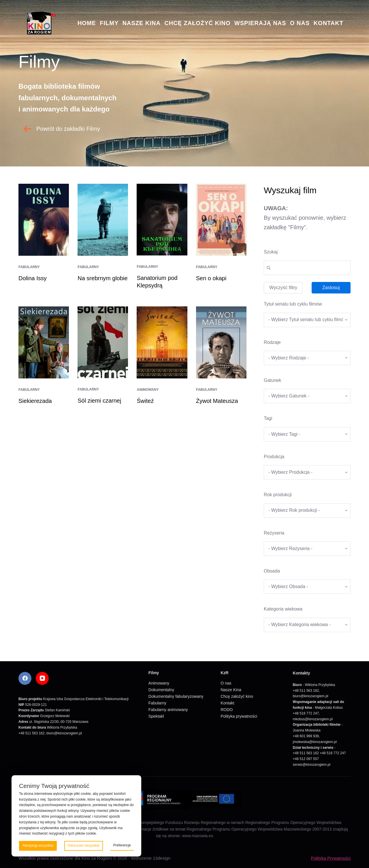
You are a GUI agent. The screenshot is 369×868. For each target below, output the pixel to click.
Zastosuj (331, 288)
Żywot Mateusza (217, 401)
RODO (227, 710)
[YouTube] (42, 678)
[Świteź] (162, 342)
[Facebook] (25, 678)
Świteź (145, 401)
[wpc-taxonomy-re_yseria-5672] (307, 549)
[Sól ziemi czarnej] (103, 342)
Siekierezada (35, 401)
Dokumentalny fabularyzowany (176, 696)
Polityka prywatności (239, 716)
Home (87, 23)
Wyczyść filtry (283, 288)
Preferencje (122, 845)
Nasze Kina (142, 23)
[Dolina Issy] (44, 220)
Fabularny (29, 267)
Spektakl (156, 716)
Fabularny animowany (168, 710)
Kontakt (328, 23)
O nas (300, 23)
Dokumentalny (161, 690)
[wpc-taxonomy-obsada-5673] (307, 587)
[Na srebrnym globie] (103, 220)
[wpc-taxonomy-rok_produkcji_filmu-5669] (307, 511)
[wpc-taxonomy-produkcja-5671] (307, 472)
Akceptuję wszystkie (38, 846)
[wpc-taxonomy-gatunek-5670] (307, 396)
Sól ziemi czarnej (99, 401)
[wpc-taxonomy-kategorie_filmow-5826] (307, 358)
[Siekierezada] (44, 342)
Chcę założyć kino (197, 23)
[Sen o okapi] (221, 220)
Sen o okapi (211, 278)
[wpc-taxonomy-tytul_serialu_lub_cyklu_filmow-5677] (307, 320)
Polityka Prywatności (331, 858)
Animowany (148, 390)
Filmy (109, 23)
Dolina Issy (33, 278)
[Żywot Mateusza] (221, 342)
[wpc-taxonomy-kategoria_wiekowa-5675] (307, 625)
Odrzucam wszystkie (84, 846)
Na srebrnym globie (102, 278)
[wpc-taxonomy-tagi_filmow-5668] (307, 434)
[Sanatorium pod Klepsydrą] (162, 220)
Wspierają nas (260, 23)
